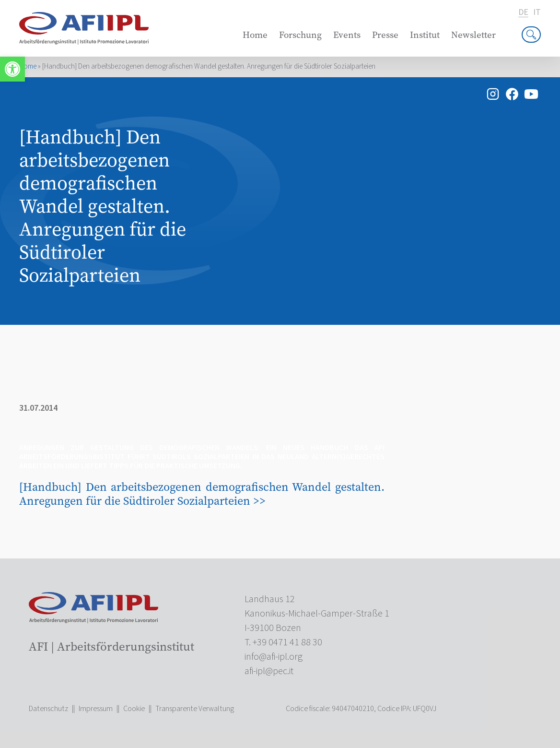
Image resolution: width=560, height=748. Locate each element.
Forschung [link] (300, 35)
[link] (12, 69)
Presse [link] (385, 35)
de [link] (523, 13)
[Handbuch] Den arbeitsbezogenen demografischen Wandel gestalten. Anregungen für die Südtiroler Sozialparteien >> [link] (202, 494)
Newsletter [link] (473, 35)
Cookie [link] (134, 709)
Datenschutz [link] (48, 709)
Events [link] (347, 35)
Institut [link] (425, 35)
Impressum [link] (96, 709)
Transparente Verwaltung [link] (195, 709)
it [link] (537, 12)
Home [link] (255, 35)
